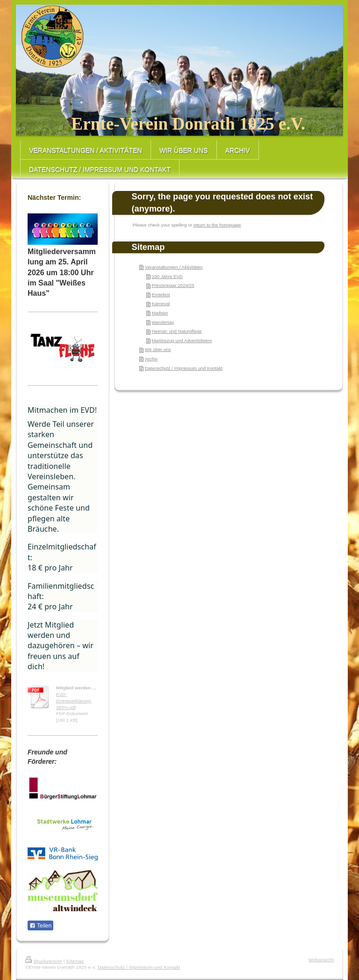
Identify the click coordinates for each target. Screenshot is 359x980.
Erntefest (161, 295)
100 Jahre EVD (167, 276)
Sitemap (75, 961)
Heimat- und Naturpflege (177, 331)
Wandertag (163, 322)
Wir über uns (158, 349)
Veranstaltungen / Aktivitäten (174, 267)
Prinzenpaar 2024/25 (173, 285)
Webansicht (321, 960)
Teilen (40, 926)
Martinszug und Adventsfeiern (182, 340)
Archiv (151, 359)
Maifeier (160, 313)
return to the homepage (217, 225)
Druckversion (44, 961)
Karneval (161, 304)
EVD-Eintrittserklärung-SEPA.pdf (74, 701)
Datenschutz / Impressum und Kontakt (184, 368)
